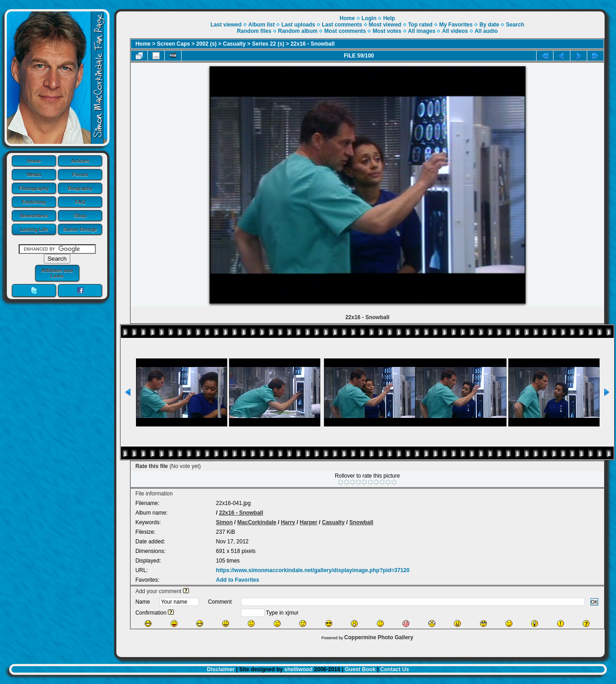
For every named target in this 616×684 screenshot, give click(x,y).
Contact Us (394, 669)
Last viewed (226, 25)
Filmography (34, 188)
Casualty (235, 44)
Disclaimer (221, 669)
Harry (288, 522)
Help (389, 18)
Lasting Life (34, 229)
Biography (80, 188)
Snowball (362, 522)
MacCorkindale (257, 522)
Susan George (80, 229)
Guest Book (360, 669)
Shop (80, 216)
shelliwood (298, 669)
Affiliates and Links (57, 273)
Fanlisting (34, 202)
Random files (254, 31)
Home (34, 161)
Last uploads (298, 25)
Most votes (387, 31)
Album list (261, 25)
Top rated (420, 25)
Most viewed (385, 25)
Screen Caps (174, 44)
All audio (486, 31)
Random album (298, 31)
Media (34, 174)
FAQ (80, 202)
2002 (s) (206, 44)
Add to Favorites (238, 580)
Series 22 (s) (268, 44)
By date (489, 25)
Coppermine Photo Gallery (378, 637)
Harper (309, 522)
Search (515, 25)
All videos (455, 31)
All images (422, 31)
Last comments (342, 25)
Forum (80, 174)
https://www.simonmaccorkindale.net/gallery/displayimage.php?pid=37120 (313, 570)
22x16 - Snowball (313, 44)
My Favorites (456, 25)
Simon (224, 522)
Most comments (345, 31)
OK (595, 602)
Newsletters (34, 216)
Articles (80, 161)
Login (369, 18)
